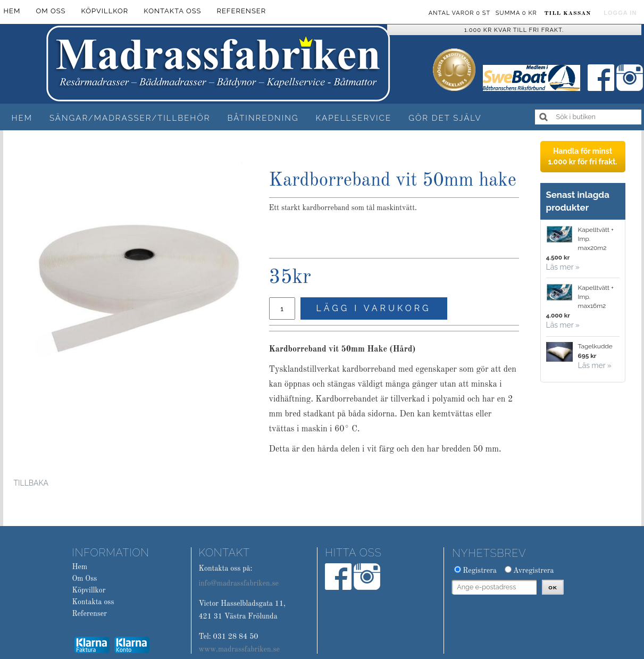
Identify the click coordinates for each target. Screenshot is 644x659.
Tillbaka (31, 483)
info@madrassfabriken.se (238, 583)
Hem (22, 118)
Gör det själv (445, 118)
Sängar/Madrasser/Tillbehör (130, 118)
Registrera (480, 571)
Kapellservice (354, 118)
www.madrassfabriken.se (239, 649)
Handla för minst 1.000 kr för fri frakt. (582, 156)
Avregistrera (534, 571)
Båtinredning (263, 118)
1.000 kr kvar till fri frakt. (514, 30)
